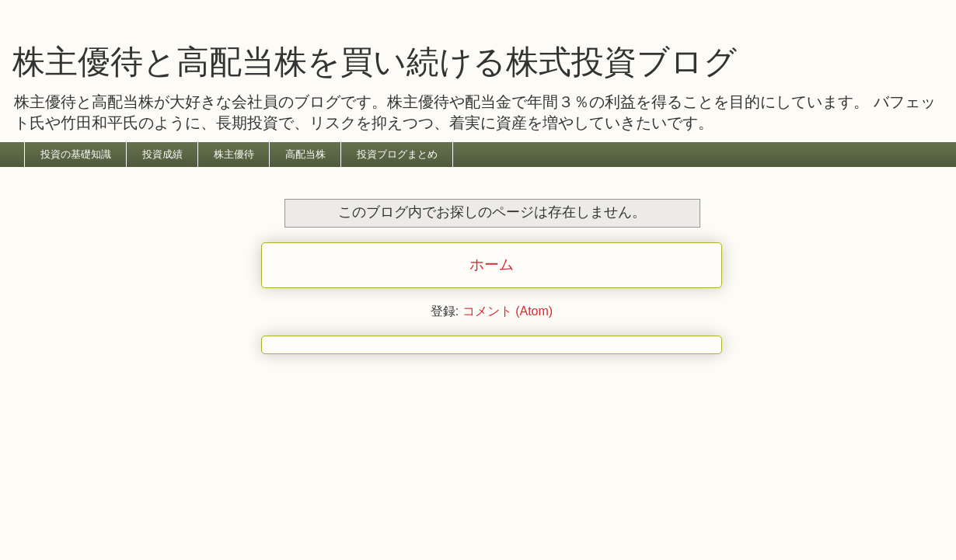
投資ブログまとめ (397, 154)
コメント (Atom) (508, 311)
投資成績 (162, 154)
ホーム (492, 264)
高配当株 (305, 154)
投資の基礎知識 (76, 154)
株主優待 (234, 154)
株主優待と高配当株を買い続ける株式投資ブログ (375, 62)
